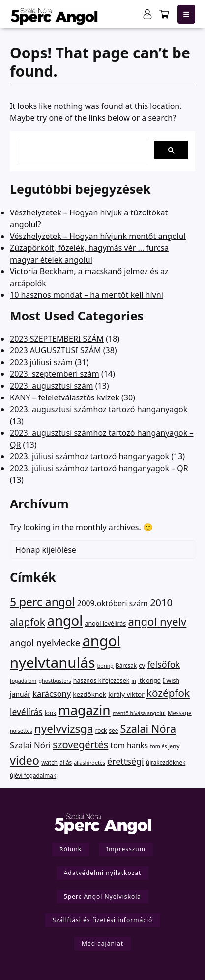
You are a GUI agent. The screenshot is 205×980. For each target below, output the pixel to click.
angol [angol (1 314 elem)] (65, 621)
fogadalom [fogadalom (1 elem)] (23, 681)
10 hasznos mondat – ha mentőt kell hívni (87, 295)
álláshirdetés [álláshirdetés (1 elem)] (89, 763)
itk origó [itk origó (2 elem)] (149, 680)
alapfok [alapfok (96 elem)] (28, 622)
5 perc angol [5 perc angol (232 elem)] (43, 602)
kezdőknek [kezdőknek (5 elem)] (89, 694)
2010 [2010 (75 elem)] (161, 602)
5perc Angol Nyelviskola (102, 896)
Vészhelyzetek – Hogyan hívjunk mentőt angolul (98, 236)
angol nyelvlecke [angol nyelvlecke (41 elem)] (45, 643)
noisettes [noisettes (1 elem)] (21, 731)
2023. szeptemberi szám (55, 374)
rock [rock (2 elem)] (101, 730)
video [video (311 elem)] (25, 760)
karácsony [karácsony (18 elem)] (52, 694)
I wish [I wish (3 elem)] (171, 680)
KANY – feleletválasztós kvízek (65, 397)
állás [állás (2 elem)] (66, 762)
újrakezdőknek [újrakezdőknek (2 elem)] (166, 762)
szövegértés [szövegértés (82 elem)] (80, 744)
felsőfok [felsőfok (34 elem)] (163, 664)
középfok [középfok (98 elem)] (168, 693)
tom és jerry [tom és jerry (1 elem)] (165, 746)
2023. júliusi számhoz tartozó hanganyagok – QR (99, 468)
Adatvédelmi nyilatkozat (103, 873)
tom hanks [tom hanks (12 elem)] (130, 746)
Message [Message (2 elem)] (180, 713)
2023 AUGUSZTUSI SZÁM (56, 350)
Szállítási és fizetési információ (103, 920)
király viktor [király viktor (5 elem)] (126, 694)
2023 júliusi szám (41, 362)
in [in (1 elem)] (133, 681)
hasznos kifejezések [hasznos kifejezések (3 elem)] (101, 680)
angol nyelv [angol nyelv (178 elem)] (157, 621)
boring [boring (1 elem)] (105, 666)
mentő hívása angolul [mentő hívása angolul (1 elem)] (139, 713)
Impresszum (126, 849)
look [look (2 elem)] (50, 713)
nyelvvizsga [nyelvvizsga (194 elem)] (64, 728)
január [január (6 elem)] (20, 694)
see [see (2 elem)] (114, 730)
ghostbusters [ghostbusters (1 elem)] (55, 681)
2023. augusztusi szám (52, 386)
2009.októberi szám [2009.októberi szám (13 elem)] (113, 603)
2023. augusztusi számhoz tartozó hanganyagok (99, 409)
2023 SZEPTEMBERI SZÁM (57, 339)
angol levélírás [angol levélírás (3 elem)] (105, 623)
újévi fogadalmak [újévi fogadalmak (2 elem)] (33, 775)
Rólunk (71, 849)
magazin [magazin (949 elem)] (84, 710)
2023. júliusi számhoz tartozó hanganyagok (89, 456)
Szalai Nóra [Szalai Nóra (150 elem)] (148, 728)
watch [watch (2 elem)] (49, 762)
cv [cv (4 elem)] (142, 665)
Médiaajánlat (102, 943)
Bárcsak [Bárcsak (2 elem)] (126, 665)
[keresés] (81, 147)
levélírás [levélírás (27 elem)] (26, 712)
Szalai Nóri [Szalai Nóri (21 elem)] (30, 745)
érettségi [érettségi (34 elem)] (126, 761)
